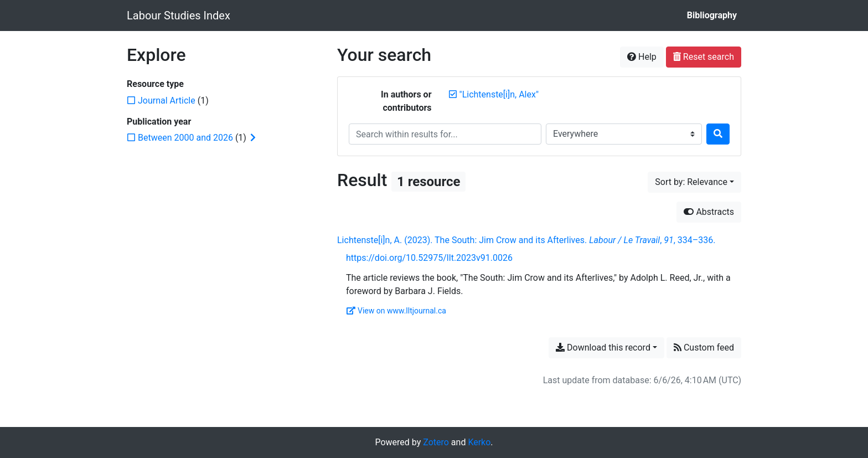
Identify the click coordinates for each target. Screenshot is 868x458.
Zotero (436, 442)
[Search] (718, 134)
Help (642, 57)
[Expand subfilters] (253, 138)
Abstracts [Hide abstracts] (709, 212)
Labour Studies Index (179, 16)
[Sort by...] (694, 182)
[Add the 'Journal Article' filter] (167, 101)
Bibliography (712, 15)
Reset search (704, 57)
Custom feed (704, 348)
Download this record (603, 348)
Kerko (479, 442)
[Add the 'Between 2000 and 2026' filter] (185, 138)
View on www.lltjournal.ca (396, 311)
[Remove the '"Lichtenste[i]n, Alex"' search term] (499, 94)
